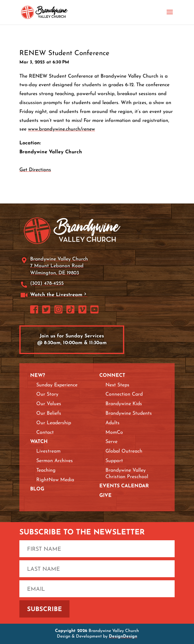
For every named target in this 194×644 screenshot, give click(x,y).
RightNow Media (55, 480)
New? (38, 376)
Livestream (48, 451)
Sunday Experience (57, 385)
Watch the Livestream (56, 295)
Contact (45, 433)
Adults (113, 423)
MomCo (114, 433)
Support (114, 461)
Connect (112, 376)
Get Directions (35, 170)
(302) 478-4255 (47, 284)
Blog (37, 489)
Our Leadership (54, 423)
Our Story (47, 394)
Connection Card (124, 394)
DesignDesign (123, 636)
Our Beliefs (49, 413)
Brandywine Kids (124, 404)
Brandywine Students (129, 413)
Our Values (49, 404)
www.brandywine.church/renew (61, 129)
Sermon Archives (55, 461)
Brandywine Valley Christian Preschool (127, 474)
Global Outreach (124, 451)
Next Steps (117, 385)
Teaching (46, 470)
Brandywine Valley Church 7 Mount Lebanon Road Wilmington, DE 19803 (59, 266)
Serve (111, 442)
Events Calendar (124, 486)
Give (105, 496)
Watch (39, 442)
